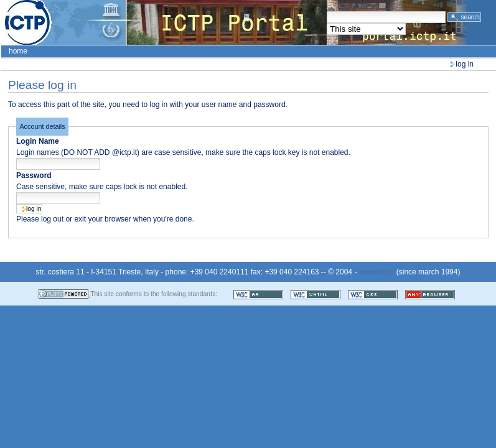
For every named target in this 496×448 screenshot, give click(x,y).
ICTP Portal (234, 22)
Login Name (38, 141)
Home (18, 51)
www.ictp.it (377, 272)
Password (34, 175)
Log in (465, 64)
